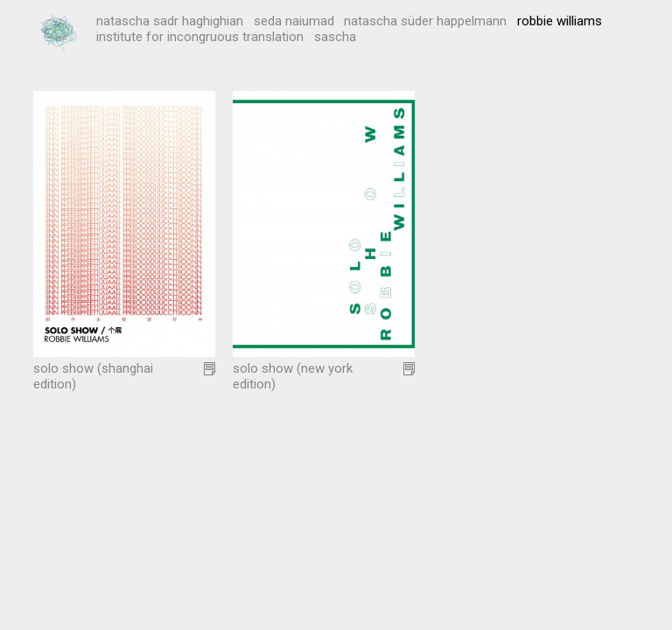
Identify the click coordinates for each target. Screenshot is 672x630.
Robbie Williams (560, 21)
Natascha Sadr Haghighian (170, 21)
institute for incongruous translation (200, 37)
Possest (59, 33)
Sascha (335, 37)
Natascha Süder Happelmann (425, 21)
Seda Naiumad (294, 21)
